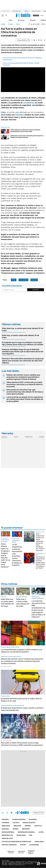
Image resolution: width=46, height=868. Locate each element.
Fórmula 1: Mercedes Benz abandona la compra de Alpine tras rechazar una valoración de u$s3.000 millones (23, 361)
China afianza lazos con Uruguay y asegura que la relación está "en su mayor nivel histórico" (5, 555)
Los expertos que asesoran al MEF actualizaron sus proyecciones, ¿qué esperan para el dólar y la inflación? (38, 609)
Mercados (6, 826)
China (18, 24)
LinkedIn (16, 813)
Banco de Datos (29, 823)
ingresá (42, 15)
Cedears (42, 437)
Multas (23, 845)
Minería (26, 11)
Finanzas (33, 20)
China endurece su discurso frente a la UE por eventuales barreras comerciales (25, 131)
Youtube (21, 813)
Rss (31, 835)
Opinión (28, 826)
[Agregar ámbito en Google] (23, 40)
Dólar (11, 20)
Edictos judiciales (9, 845)
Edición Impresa (8, 832)
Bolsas (16, 437)
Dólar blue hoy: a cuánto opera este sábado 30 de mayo (23, 329)
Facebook (7, 813)
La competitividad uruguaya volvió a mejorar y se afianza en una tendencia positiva (21, 651)
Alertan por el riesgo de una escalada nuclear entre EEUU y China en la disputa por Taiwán (40, 562)
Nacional (6, 829)
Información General (26, 832)
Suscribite (36, 290)
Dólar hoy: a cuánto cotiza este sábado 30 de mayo (21, 336)
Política (43, 20)
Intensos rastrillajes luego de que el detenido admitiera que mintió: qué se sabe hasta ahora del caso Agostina (23, 352)
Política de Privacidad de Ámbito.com (16, 842)
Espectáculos (7, 835)
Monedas (4, 437)
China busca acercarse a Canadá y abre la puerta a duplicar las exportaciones (27, 136)
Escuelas (34, 280)
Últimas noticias (19, 819)
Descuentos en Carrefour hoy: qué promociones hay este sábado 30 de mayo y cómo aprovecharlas (25, 392)
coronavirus (29, 103)
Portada (5, 819)
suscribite (36, 15)
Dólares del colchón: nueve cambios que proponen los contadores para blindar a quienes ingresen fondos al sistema (23, 377)
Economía (21, 20)
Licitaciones (34, 845)
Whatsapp (26, 813)
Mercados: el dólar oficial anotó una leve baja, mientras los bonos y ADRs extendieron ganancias (22, 744)
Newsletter (38, 813)
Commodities (29, 437)
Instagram (11, 813)
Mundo (11, 24)
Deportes (26, 829)
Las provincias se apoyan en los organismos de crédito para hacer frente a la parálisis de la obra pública (25, 399)
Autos (41, 832)
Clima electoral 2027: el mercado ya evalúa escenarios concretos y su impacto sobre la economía (25, 384)
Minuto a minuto (7, 740)
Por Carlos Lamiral (6, 666)
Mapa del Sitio (7, 838)
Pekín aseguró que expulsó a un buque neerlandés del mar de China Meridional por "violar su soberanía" (40, 542)
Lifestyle (38, 826)
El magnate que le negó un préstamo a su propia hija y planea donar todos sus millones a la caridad (23, 343)
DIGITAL (11, 852)
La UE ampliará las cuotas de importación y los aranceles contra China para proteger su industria (17, 555)
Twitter (3, 813)
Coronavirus (23, 280)
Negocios (17, 826)
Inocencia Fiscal (36, 11)
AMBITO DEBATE (32, 852)
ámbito (3, 24)
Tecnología (21, 835)
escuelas (19, 115)
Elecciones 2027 (17, 11)
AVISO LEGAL (39, 842)
